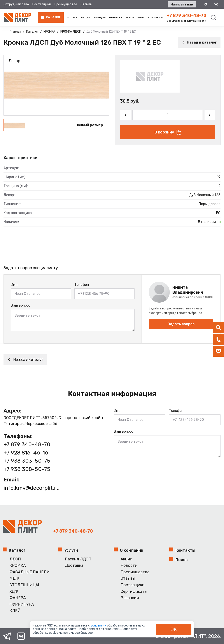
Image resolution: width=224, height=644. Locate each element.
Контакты (155, 18)
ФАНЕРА (18, 598)
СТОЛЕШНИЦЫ (24, 585)
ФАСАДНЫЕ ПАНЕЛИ (30, 572)
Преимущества (66, 4)
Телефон (82, 285)
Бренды (100, 18)
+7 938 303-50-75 (27, 461)
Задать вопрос (181, 324)
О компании (135, 18)
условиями (99, 626)
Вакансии (130, 598)
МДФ (14, 578)
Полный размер (89, 125)
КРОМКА (18, 566)
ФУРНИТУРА (22, 605)
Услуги (72, 18)
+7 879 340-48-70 (187, 16)
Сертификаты (134, 592)
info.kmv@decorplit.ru (31, 488)
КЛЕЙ (15, 611)
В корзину (168, 132)
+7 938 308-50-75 (27, 469)
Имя (14, 285)
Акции (86, 18)
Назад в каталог (199, 42)
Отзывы (86, 4)
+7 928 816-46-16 (26, 453)
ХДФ (14, 592)
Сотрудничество (16, 4)
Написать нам (182, 4)
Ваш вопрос (21, 305)
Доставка (74, 566)
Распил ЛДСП (78, 559)
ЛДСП (15, 559)
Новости (116, 18)
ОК (174, 629)
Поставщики (42, 4)
